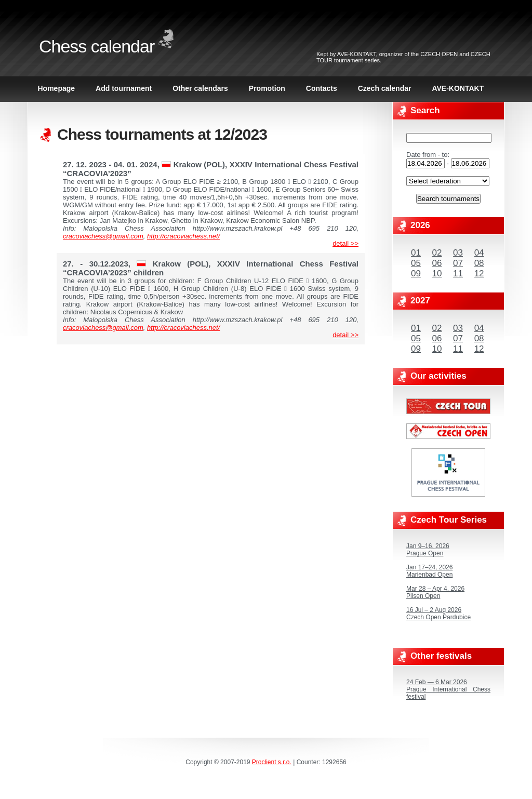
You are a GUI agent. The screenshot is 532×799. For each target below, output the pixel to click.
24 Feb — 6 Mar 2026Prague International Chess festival (448, 689)
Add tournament (124, 88)
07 (458, 263)
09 (416, 274)
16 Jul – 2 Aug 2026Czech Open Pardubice (438, 614)
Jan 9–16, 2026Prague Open (428, 550)
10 (437, 274)
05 (416, 263)
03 (458, 253)
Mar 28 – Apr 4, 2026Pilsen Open (435, 592)
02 (437, 253)
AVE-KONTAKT (357, 54)
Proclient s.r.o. (272, 762)
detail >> (345, 243)
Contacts (322, 88)
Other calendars (200, 88)
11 (458, 274)
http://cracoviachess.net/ (183, 236)
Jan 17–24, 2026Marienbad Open (429, 571)
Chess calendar (97, 46)
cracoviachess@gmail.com (103, 236)
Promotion (267, 88)
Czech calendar (385, 88)
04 (479, 253)
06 (437, 263)
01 (416, 253)
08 (479, 263)
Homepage (57, 88)
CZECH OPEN (439, 54)
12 (479, 274)
